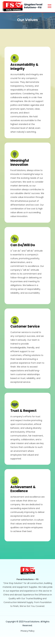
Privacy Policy (28, 631)
